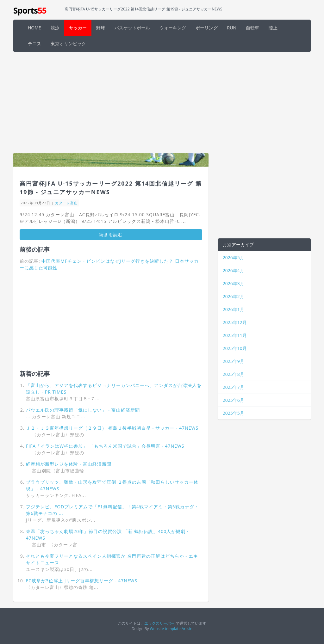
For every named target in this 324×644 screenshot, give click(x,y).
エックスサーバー (159, 623)
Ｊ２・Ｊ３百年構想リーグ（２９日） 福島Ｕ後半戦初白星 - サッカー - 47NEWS (112, 428)
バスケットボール (132, 28)
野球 (101, 28)
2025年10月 (235, 348)
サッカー (78, 28)
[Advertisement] (162, 102)
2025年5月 (234, 413)
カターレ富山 (66, 203)
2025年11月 (235, 335)
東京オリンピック (68, 43)
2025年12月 (235, 322)
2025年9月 (234, 361)
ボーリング (207, 28)
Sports (30, 10)
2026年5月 (234, 258)
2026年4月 (234, 270)
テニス (34, 43)
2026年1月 (234, 309)
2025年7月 (234, 387)
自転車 (252, 28)
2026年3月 (234, 283)
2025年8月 (234, 374)
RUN (232, 28)
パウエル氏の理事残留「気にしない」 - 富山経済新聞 (83, 410)
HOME (34, 28)
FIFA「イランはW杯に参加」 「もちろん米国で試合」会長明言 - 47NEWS (105, 446)
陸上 (273, 28)
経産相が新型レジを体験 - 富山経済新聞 (69, 464)
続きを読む (111, 234)
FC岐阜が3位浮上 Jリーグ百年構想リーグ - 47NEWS (82, 581)
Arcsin (187, 629)
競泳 (55, 28)
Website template (165, 629)
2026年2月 (234, 296)
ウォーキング (173, 28)
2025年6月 (234, 400)
